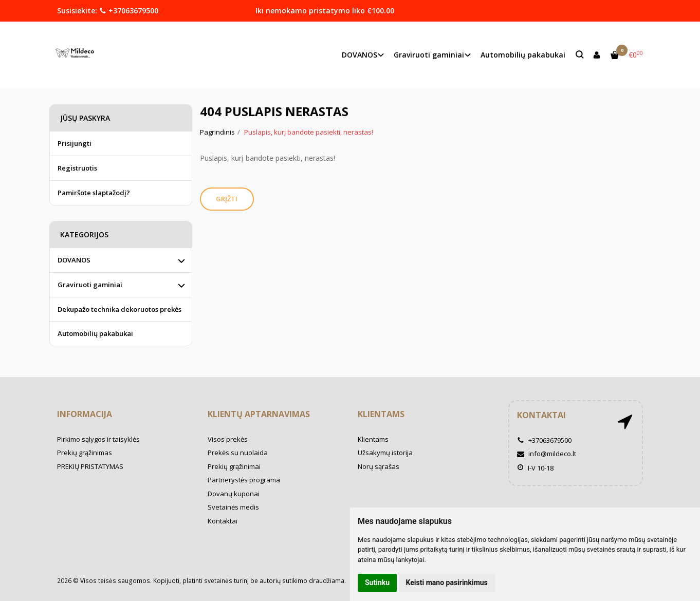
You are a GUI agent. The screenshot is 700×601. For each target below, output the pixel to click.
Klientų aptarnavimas (259, 414)
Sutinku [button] (377, 583)
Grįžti (227, 199)
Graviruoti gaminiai (90, 285)
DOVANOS (74, 260)
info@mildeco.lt (547, 454)
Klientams (381, 414)
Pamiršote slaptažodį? (94, 193)
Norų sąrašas (379, 466)
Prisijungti (75, 143)
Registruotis (77, 168)
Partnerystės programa (244, 480)
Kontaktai (223, 521)
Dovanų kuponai (234, 494)
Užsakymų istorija (385, 453)
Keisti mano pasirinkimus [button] (447, 583)
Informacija (85, 414)
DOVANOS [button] (360, 55)
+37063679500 (129, 11)
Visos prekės (228, 439)
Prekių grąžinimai (234, 466)
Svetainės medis (233, 507)
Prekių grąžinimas (85, 453)
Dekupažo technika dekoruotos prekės (119, 309)
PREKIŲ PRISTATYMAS (90, 466)
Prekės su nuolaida (238, 453)
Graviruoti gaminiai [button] (429, 55)
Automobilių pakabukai (523, 55)
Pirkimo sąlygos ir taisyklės (98, 439)
